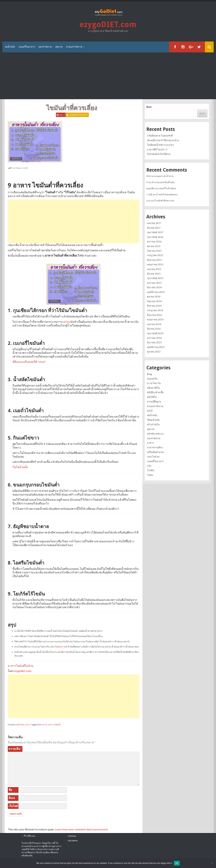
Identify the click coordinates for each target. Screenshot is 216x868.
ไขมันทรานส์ (61, 647)
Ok (177, 863)
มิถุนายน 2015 (154, 260)
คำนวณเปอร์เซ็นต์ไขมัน (163, 182)
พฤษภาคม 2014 (155, 319)
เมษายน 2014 (154, 324)
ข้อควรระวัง (42, 725)
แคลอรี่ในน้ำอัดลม (167, 188)
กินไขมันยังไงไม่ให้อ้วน (159, 154)
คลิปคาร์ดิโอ (153, 388)
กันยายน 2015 (154, 251)
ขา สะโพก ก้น (154, 383)
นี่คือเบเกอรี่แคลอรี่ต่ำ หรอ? (29, 362)
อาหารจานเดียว (155, 447)
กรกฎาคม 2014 (155, 310)
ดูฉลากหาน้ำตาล (165, 176)
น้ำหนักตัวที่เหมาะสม (164, 201)
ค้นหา (149, 107)
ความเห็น (15, 749)
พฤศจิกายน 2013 (156, 347)
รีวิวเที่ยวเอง (29, 836)
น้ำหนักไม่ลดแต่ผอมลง (167, 194)
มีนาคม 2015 (154, 274)
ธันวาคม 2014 (154, 287)
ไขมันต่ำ (58, 725)
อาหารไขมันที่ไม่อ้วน (21, 666)
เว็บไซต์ (13, 806)
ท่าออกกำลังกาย (74, 47)
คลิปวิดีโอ (152, 397)
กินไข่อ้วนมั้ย (20, 467)
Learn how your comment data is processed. (81, 829)
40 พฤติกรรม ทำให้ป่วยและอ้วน (163, 140)
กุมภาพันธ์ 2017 (155, 232)
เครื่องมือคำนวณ (155, 452)
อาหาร (28, 725)
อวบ (148, 201)
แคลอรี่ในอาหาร (27, 47)
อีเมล (12, 798)
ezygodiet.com (22, 671)
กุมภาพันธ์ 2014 (155, 333)
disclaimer (73, 840)
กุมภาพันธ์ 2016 (155, 237)
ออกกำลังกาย (45, 47)
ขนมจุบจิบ (152, 379)
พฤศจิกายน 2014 (156, 292)
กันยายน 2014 (154, 301)
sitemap (72, 836)
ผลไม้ (150, 411)
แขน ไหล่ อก (153, 457)
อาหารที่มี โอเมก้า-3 (157, 149)
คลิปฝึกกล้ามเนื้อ (155, 392)
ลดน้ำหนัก (10, 47)
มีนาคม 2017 (154, 228)
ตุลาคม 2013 (154, 352)
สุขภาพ (59, 47)
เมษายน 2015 (154, 269)
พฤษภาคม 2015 (155, 264)
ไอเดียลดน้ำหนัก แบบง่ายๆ (160, 145)
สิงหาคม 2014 (154, 306)
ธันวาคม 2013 (154, 342)
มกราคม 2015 (154, 283)
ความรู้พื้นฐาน (154, 401)
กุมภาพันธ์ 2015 (155, 278)
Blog (149, 374)
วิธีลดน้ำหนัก (153, 420)
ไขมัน (150, 475)
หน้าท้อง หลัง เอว (155, 434)
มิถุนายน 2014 (154, 315)
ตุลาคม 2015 (154, 246)
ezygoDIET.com (108, 25)
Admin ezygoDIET (79, 115)
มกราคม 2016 (154, 241)
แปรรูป (66, 322)
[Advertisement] (108, 76)
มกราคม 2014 (154, 338)
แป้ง (149, 466)
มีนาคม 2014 (154, 329)
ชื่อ (10, 790)
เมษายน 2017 (154, 223)
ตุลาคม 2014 (154, 297)
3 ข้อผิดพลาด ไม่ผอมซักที (160, 136)
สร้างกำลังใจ (153, 424)
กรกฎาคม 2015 (155, 255)
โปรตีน (151, 470)
